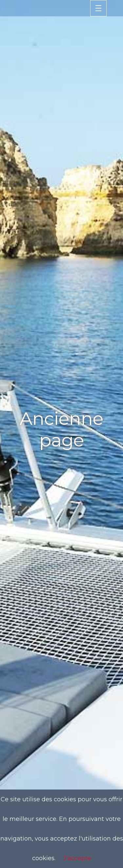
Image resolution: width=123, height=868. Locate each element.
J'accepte (77, 858)
